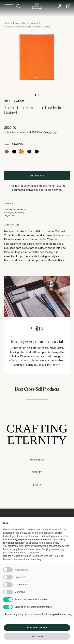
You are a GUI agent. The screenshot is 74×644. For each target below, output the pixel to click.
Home (7, 23)
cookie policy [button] (52, 543)
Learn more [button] (37, 636)
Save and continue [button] (37, 628)
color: (13, 145)
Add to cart (37, 176)
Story (37, 485)
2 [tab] (39, 95)
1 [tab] (36, 95)
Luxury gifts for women (26, 23)
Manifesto (37, 460)
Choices (37, 472)
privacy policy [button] (27, 533)
